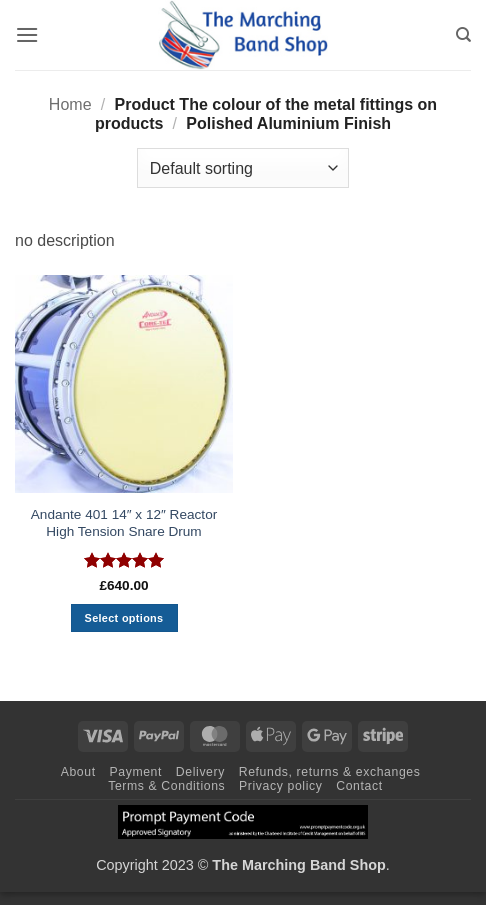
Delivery (200, 772)
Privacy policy (280, 786)
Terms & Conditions (166, 786)
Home (70, 104)
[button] (27, 34)
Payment (135, 772)
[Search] (463, 35)
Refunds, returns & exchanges (330, 772)
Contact (359, 786)
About (78, 772)
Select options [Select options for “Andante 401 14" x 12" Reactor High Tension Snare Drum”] (124, 618)
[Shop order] (243, 168)
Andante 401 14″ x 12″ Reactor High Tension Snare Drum (124, 523)
